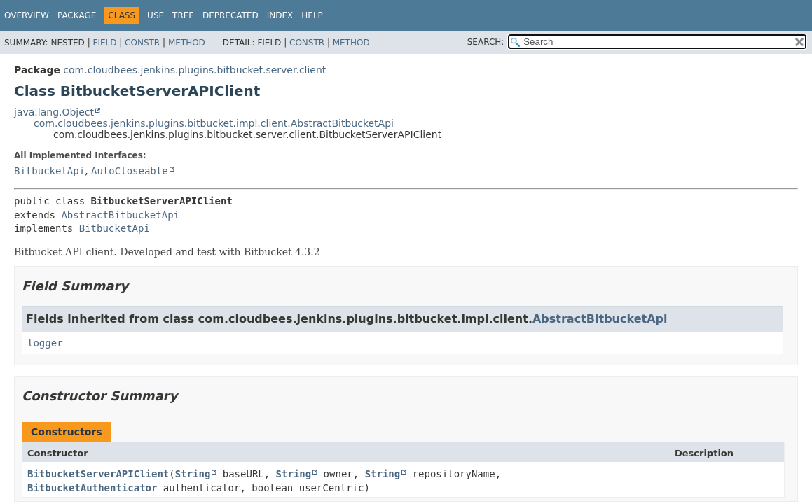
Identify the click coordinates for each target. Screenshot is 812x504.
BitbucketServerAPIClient (98, 474)
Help (312, 15)
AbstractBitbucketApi (120, 215)
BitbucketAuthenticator (92, 488)
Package (77, 15)
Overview (27, 15)
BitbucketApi (49, 171)
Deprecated (230, 15)
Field (104, 43)
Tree (183, 15)
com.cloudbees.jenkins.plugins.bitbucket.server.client (194, 70)
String (193, 474)
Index (280, 15)
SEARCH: (486, 42)
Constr (142, 43)
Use (156, 15)
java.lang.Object (54, 112)
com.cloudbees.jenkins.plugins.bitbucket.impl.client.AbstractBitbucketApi (214, 123)
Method (187, 43)
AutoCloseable (130, 171)
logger (45, 343)
